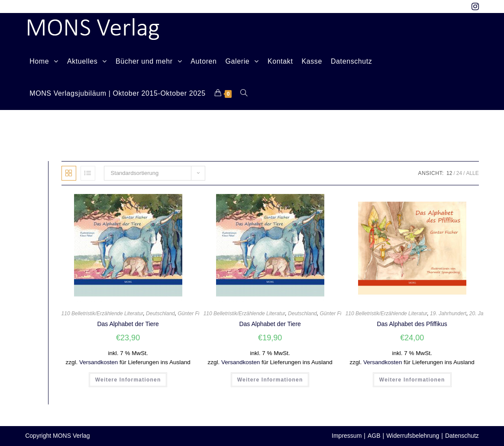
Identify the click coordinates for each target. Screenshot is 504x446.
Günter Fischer (195, 313)
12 (449, 173)
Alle (472, 173)
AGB (374, 436)
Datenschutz (462, 436)
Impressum (347, 436)
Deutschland (160, 313)
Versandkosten (99, 362)
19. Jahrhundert (448, 313)
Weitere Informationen (128, 380)
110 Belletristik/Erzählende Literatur (102, 313)
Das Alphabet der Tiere (128, 324)
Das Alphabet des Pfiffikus (412, 324)
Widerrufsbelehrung (413, 436)
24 (459, 173)
